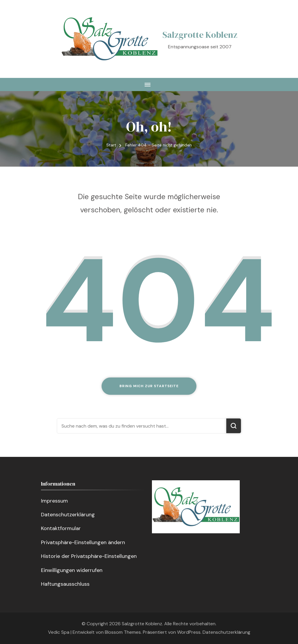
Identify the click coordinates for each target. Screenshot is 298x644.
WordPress (189, 632)
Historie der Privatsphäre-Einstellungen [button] (89, 556)
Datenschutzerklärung (68, 515)
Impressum (54, 501)
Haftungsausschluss (65, 584)
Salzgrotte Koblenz (200, 35)
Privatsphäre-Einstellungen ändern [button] (83, 542)
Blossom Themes (123, 632)
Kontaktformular (61, 528)
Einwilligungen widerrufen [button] (72, 570)
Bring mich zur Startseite (149, 386)
